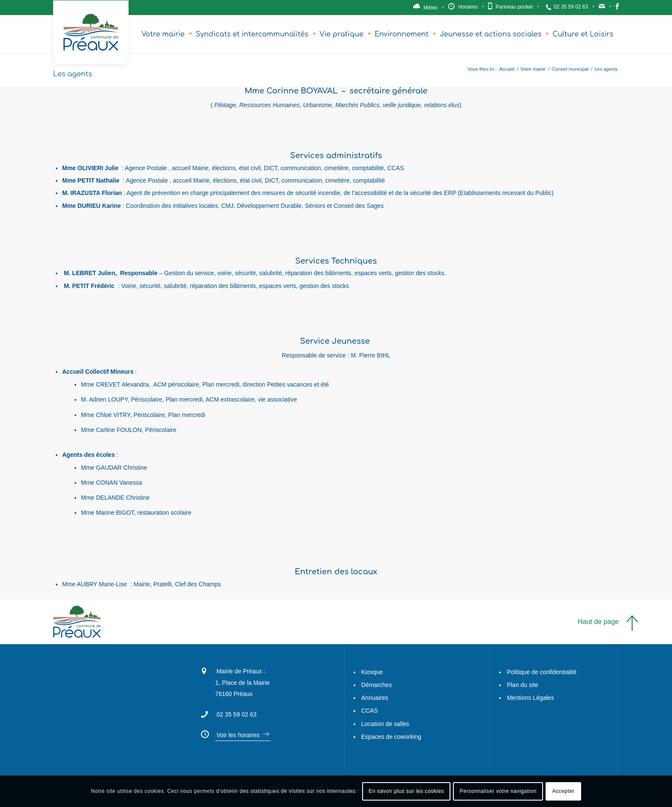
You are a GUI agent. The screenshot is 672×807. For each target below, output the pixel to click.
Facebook (617, 9)
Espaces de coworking (391, 737)
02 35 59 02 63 (571, 7)
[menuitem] (163, 34)
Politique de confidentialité (542, 672)
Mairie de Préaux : (241, 671)
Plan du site (523, 685)
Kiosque (372, 672)
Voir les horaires (238, 735)
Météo (430, 8)
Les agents (73, 74)
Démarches (377, 685)
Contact (602, 9)
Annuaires (375, 698)
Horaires (468, 7)
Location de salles (385, 724)
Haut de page (598, 622)
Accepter (563, 791)
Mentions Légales (531, 698)
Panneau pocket (514, 7)
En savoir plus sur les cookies (406, 791)
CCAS (370, 711)
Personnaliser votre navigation (498, 791)
